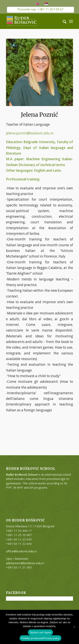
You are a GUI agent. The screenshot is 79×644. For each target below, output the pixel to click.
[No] (74, 627)
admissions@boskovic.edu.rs (25, 563)
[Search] (63, 21)
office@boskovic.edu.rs (21, 551)
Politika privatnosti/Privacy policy (41, 638)
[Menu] (71, 21)
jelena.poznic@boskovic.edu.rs (30, 133)
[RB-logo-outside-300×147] (33, 21)
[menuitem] (63, 21)
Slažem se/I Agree (40, 632)
